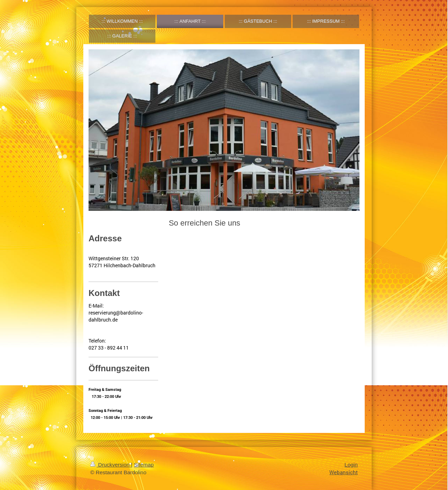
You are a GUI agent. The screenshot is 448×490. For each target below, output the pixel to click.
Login (351, 465)
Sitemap (144, 465)
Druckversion (111, 465)
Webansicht (344, 472)
